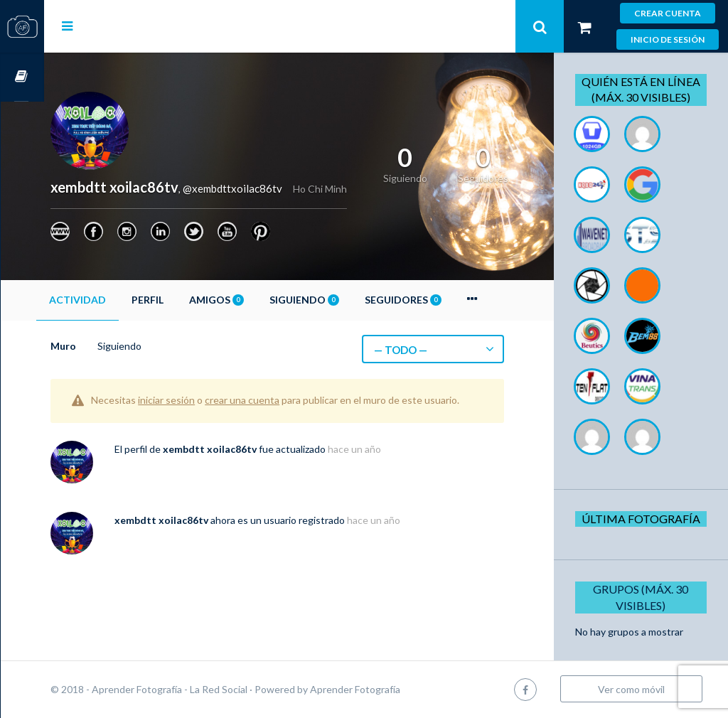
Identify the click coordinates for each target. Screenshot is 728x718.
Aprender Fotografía (398, 689)
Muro (107, 346)
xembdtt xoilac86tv (253, 462)
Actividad (121, 300)
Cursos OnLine (22, 77)
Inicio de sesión (668, 39)
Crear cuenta (668, 13)
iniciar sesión (210, 400)
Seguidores (446, 300)
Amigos (260, 300)
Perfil (191, 300)
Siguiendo (348, 300)
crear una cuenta (285, 400)
